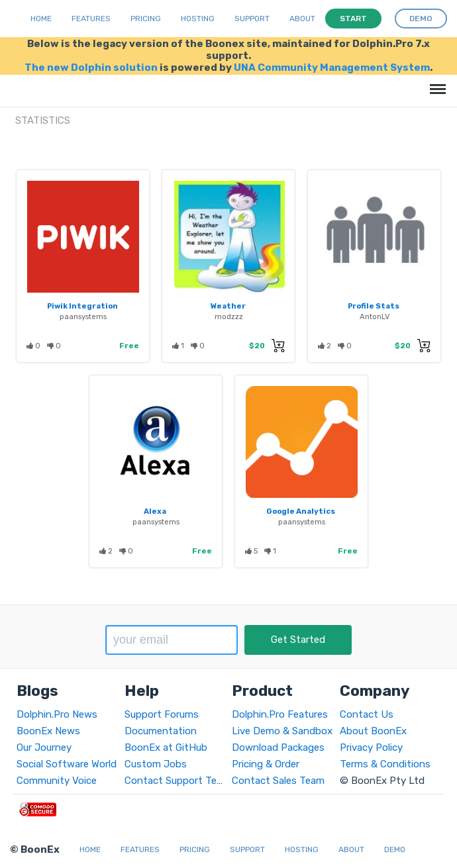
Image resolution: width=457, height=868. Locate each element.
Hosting (198, 19)
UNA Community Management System (332, 68)
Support (252, 19)
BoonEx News (48, 731)
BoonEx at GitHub (166, 747)
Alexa (155, 511)
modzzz (229, 316)
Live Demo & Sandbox (282, 731)
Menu (435, 82)
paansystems (83, 316)
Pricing (146, 19)
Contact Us (367, 714)
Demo (395, 849)
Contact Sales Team (278, 781)
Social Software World (67, 764)
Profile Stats (374, 306)
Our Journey (44, 747)
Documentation (161, 731)
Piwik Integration (82, 306)
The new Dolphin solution (91, 68)
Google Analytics (301, 511)
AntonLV (375, 316)
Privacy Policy (371, 747)
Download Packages (278, 747)
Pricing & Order (266, 764)
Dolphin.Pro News (57, 714)
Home (41, 19)
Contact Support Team (178, 781)
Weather (228, 306)
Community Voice (57, 781)
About (302, 19)
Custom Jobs (156, 764)
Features (91, 19)
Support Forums (162, 714)
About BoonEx (373, 731)
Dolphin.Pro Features (280, 714)
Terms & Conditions (385, 764)
